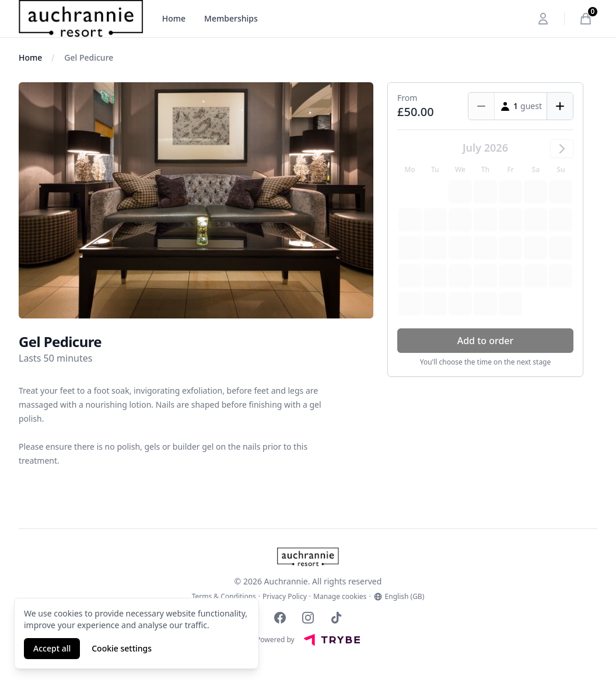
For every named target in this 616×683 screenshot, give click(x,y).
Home (174, 18)
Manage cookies (340, 597)
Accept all (52, 648)
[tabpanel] (196, 200)
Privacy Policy (285, 597)
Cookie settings (122, 648)
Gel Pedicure (89, 57)
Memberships (231, 18)
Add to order (486, 341)
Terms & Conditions (224, 597)
